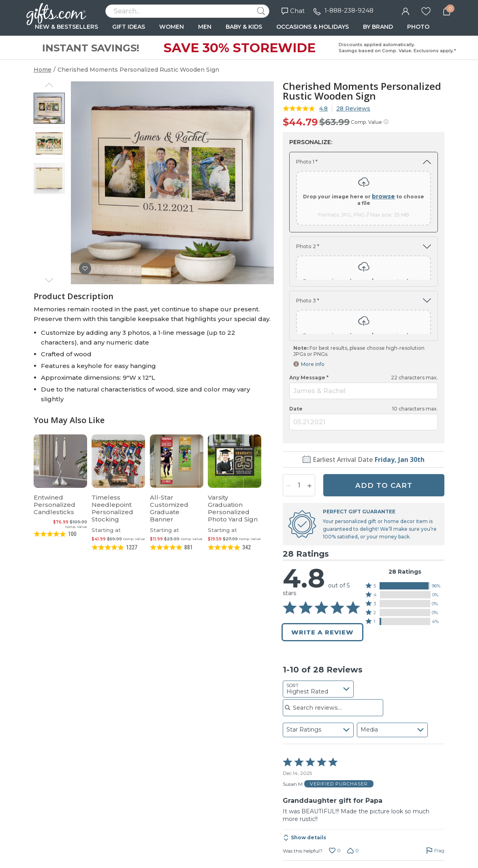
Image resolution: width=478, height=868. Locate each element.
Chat (293, 11)
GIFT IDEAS (129, 27)
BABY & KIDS (244, 27)
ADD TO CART (384, 425)
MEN (205, 27)
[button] (405, 525)
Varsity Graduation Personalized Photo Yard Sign (233, 508)
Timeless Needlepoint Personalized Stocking (112, 508)
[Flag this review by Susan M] (435, 790)
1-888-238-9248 (349, 10)
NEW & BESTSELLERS (66, 27)
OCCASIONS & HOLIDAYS (313, 27)
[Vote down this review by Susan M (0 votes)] (353, 790)
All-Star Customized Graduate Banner (169, 508)
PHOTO (418, 27)
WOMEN (172, 27)
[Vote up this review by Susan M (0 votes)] (335, 790)
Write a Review (322, 571)
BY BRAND (378, 27)
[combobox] (318, 628)
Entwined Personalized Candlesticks (54, 505)
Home (43, 70)
